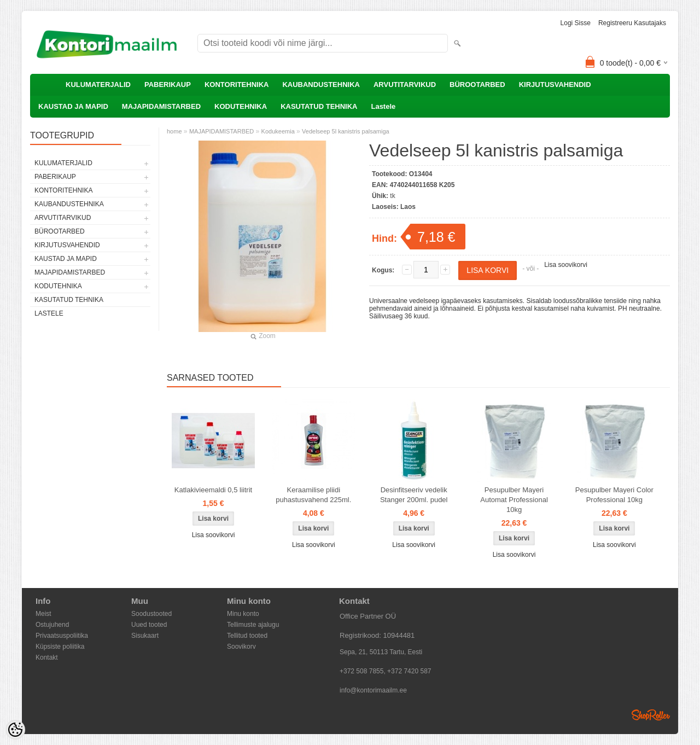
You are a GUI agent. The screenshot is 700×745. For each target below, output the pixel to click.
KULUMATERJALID (98, 85)
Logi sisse (576, 23)
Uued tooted (149, 625)
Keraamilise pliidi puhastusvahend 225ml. (313, 495)
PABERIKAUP (168, 85)
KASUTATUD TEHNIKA (319, 106)
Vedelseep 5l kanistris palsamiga (346, 131)
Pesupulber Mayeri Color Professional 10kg (614, 495)
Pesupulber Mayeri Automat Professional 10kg (514, 500)
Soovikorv (241, 647)
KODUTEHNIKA (241, 106)
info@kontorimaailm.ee (373, 690)
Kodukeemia (278, 131)
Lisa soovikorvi (566, 265)
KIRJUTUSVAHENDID (555, 85)
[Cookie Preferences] (15, 730)
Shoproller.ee (651, 715)
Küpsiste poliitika (60, 647)
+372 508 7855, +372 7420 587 (386, 671)
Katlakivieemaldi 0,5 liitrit (213, 490)
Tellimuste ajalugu (253, 625)
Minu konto (243, 614)
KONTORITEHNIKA (237, 85)
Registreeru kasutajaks (632, 23)
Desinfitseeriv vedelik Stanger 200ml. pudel (414, 495)
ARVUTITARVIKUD (405, 85)
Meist (43, 614)
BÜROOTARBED (477, 85)
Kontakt (47, 657)
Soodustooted (151, 614)
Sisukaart (145, 636)
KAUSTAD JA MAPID (73, 106)
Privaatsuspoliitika (62, 636)
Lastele (383, 106)
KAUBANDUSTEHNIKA (321, 85)
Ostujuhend (52, 625)
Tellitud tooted (247, 636)
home (174, 131)
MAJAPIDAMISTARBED (161, 106)
